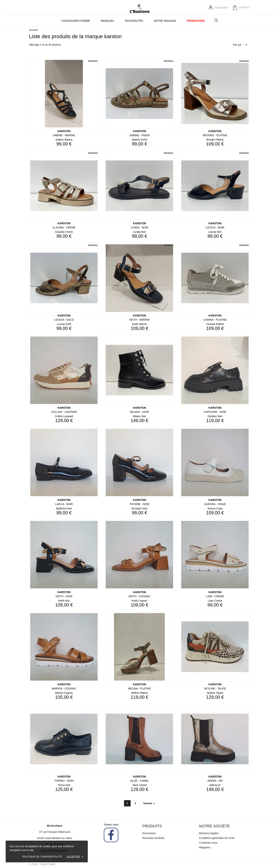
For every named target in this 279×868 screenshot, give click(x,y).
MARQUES (108, 21)
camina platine (215, 324)
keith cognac (139, 601)
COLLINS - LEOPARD (64, 412)
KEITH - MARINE (139, 320)
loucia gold (64, 324)
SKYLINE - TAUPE (215, 689)
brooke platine (215, 140)
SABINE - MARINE (64, 135)
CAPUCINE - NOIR (215, 412)
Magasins (205, 847)
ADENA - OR (215, 781)
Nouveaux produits (153, 838)
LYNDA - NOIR (139, 227)
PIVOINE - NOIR (139, 504)
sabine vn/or (139, 140)
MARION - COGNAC (64, 689)
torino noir (64, 785)
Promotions (196, 21)
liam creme (215, 601)
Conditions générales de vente (217, 838)
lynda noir (139, 232)
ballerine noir (64, 508)
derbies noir (215, 416)
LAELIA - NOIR (64, 504)
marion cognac (64, 693)
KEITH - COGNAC (139, 596)
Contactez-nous (208, 843)
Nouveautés (134, 21)
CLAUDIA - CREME (64, 227)
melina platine (139, 693)
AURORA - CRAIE (215, 504)
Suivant (150, 803)
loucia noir (215, 232)
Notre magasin (165, 21)
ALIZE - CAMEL (139, 781)
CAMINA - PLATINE (215, 320)
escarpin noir (139, 508)
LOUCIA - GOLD (64, 320)
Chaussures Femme (76, 21)
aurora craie (215, 508)
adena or (215, 785)
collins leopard (64, 416)
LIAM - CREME (215, 596)
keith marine (140, 324)
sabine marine (64, 140)
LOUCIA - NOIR (215, 227)
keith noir (64, 601)
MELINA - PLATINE (139, 689)
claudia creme (64, 232)
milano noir (140, 416)
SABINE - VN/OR (139, 135)
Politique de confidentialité (42, 857)
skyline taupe (215, 693)
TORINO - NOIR (64, 781)
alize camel (140, 785)
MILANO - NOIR (139, 412)
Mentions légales (209, 833)
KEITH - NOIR (64, 596)
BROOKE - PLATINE (215, 135)
